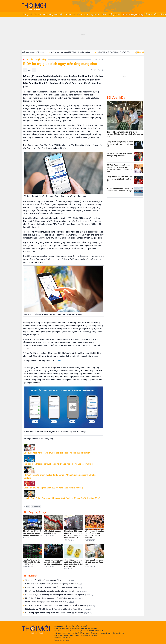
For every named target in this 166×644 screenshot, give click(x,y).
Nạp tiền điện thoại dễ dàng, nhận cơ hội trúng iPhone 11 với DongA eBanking (58, 464)
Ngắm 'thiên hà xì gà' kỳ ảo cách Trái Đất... (119, 52)
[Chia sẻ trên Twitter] (95, 70)
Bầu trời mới (151, 14)
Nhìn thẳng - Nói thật (53, 14)
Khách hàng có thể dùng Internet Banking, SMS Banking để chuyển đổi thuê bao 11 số (62, 498)
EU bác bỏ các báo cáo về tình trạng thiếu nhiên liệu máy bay (54, 598)
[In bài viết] (103, 70)
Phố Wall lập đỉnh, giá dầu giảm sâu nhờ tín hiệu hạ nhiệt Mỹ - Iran (56, 591)
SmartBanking (36, 506)
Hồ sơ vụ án (83, 14)
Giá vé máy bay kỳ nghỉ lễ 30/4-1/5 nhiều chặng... (77, 52)
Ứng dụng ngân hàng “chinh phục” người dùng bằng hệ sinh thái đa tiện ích (57, 453)
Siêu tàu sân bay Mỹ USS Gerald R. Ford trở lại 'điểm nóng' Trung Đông (58, 609)
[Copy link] (99, 70)
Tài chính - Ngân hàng (132, 14)
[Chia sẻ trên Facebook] (91, 70)
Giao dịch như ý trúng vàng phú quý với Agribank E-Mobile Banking (53, 488)
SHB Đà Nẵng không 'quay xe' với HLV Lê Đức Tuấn (50, 602)
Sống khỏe (114, 14)
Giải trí (104, 14)
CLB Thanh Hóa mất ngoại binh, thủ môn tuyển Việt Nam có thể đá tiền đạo (60, 606)
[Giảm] (25, 70)
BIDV (28, 506)
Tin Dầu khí (70, 14)
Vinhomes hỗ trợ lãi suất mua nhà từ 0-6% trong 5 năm (50, 580)
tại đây (58, 361)
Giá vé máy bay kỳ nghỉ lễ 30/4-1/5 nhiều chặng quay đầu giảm (53, 584)
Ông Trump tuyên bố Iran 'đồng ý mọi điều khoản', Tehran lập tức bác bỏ (59, 613)
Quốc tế (95, 14)
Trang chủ (28, 14)
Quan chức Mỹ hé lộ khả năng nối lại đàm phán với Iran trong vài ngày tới (59, 595)
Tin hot (38, 14)
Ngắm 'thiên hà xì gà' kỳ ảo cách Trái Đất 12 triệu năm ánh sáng (54, 587)
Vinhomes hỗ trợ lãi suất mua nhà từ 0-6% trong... (31, 52)
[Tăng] (34, 70)
